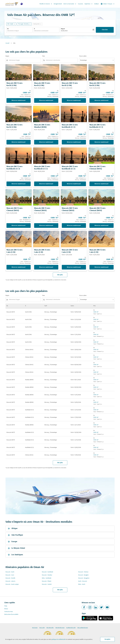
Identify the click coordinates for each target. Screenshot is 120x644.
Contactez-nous (9, 612)
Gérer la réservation (70, 4)
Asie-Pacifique (15, 535)
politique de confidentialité (59, 639)
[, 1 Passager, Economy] (23, 24)
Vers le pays (35, 628)
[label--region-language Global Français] (108, 4)
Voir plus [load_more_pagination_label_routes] (60, 590)
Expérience (89, 4)
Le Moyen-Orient (16, 548)
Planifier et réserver (46, 4)
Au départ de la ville (71, 628)
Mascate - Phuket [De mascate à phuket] (47, 581)
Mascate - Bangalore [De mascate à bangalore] (84, 578)
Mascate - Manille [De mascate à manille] (10, 578)
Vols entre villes (50, 628)
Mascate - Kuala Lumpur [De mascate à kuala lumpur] (12, 584)
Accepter (107, 639)
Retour (6, 609)
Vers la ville (42, 628)
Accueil (7, 43)
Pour (44, 56)
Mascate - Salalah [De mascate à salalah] (47, 584)
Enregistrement (58, 4)
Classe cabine (83, 56)
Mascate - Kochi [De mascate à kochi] (10, 572)
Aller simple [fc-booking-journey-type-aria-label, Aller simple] (10, 24)
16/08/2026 (64, 31)
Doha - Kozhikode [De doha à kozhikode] (47, 578)
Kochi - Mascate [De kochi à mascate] (83, 581)
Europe (12, 542)
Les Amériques (15, 555)
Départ (63, 29)
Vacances (80, 4)
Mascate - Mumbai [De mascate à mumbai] (47, 575)
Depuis (7, 56)
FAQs (6, 606)
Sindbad (96, 4)
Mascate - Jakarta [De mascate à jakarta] (10, 581)
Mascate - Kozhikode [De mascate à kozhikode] (47, 572)
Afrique (12, 528)
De (8, 29)
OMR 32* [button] (67, 15)
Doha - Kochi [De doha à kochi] (82, 584)
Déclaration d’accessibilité (11, 614)
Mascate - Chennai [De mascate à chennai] (83, 572)
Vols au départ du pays (83, 628)
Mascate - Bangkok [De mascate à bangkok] (83, 575)
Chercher (105, 30)
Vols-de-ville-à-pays (60, 628)
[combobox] (19, 31)
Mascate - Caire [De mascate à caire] (10, 575)
